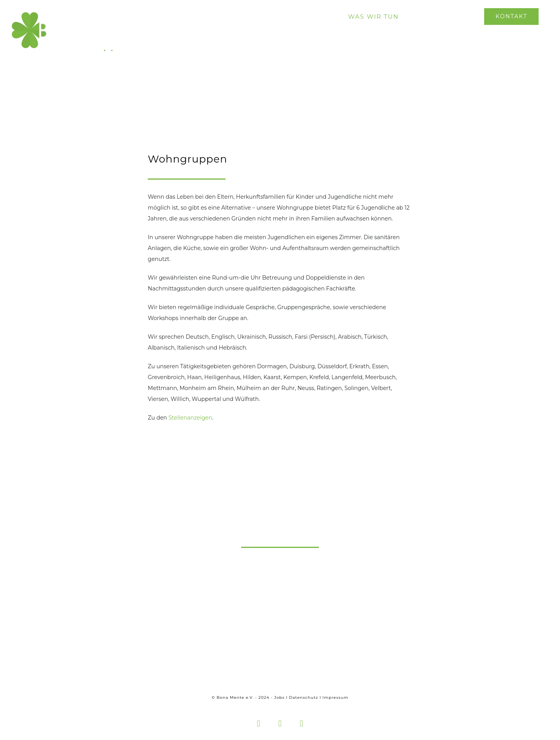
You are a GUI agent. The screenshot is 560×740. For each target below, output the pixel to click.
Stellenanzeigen (190, 418)
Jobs (279, 697)
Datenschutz (304, 697)
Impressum (335, 697)
